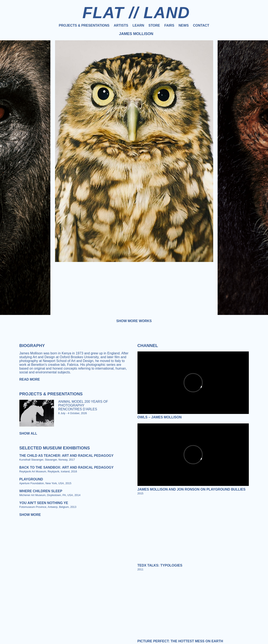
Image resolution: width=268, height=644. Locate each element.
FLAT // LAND (136, 13)
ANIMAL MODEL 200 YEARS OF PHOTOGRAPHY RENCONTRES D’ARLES (83, 405)
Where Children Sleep (41, 491)
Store (154, 25)
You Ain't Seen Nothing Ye (44, 503)
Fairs (169, 25)
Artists (121, 25)
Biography (32, 346)
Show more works (134, 321)
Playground (31, 479)
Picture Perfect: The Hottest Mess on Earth (180, 641)
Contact (201, 25)
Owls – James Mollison (160, 417)
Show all (28, 433)
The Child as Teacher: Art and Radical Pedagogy (67, 456)
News (184, 25)
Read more (30, 379)
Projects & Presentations (84, 25)
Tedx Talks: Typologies (160, 565)
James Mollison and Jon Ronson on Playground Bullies (192, 489)
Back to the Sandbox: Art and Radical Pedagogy (67, 467)
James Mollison (136, 34)
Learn (138, 25)
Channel (148, 346)
